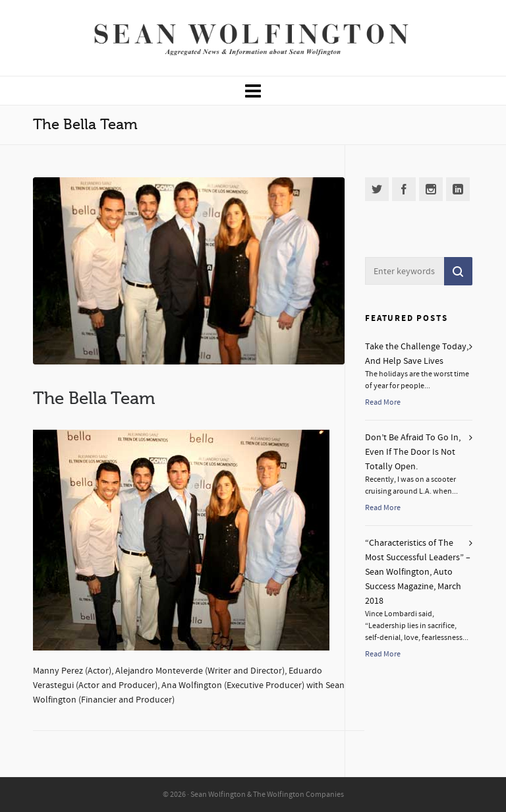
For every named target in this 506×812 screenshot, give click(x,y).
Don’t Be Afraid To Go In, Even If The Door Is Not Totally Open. (413, 452)
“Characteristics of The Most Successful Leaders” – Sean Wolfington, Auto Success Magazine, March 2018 (418, 572)
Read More (383, 402)
